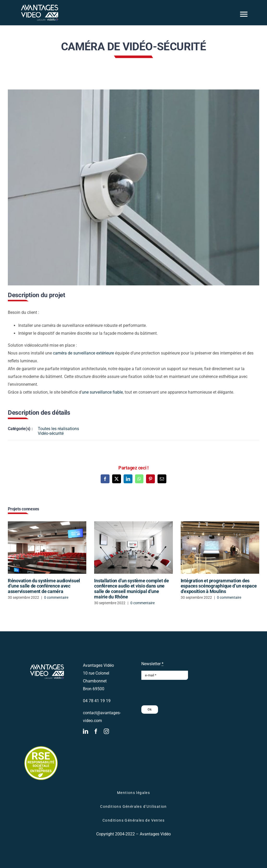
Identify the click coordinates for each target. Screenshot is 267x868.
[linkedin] (86, 731)
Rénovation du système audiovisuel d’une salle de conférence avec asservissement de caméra (44, 586)
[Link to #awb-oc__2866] (244, 14)
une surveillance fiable (102, 392)
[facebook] (96, 731)
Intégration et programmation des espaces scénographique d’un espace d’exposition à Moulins (219, 586)
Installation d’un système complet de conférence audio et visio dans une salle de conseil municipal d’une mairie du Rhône (131, 589)
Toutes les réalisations (58, 429)
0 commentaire (56, 597)
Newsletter (152, 664)
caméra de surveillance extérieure (83, 353)
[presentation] (181, 693)
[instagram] (106, 731)
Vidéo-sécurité (51, 433)
